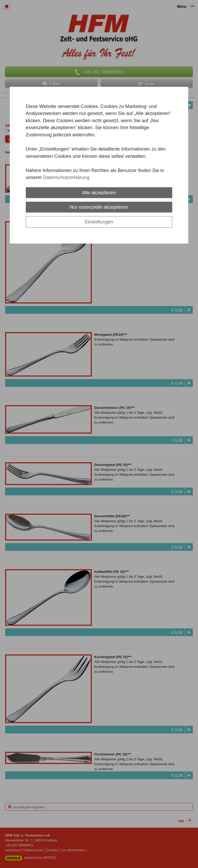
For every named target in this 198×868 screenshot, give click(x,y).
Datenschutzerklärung (66, 177)
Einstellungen (99, 222)
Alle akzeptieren (99, 193)
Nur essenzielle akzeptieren (99, 207)
